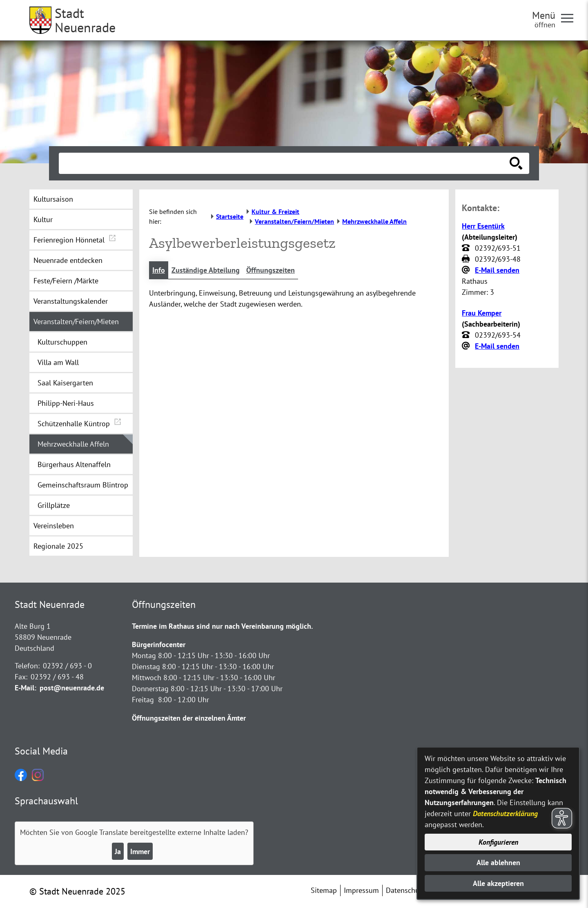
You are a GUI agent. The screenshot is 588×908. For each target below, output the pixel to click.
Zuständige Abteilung (206, 270)
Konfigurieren (498, 842)
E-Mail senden (497, 270)
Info (159, 270)
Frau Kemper (482, 313)
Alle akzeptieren (498, 883)
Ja (118, 851)
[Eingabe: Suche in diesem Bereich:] (285, 163)
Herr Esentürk (483, 226)
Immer (140, 851)
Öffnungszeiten (271, 270)
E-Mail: (26, 688)
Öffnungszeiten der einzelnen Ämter (189, 718)
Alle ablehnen (498, 862)
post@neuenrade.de (72, 688)
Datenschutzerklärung (505, 813)
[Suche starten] (516, 163)
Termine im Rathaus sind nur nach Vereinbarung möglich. (222, 626)
